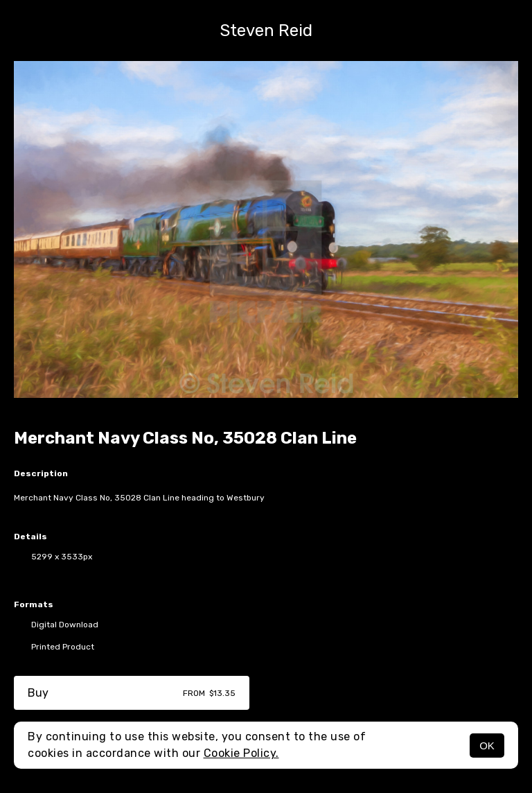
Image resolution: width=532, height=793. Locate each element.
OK (487, 746)
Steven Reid (266, 31)
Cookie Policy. (241, 753)
